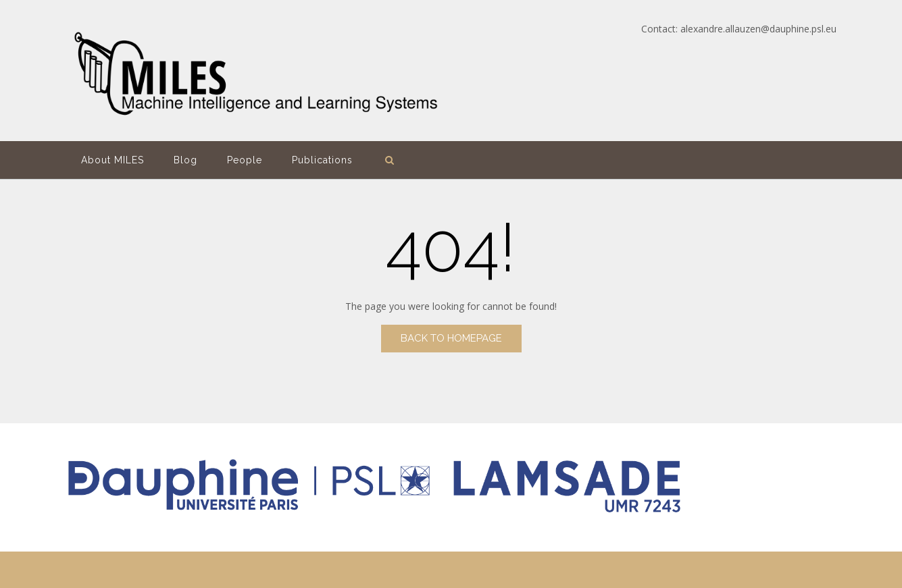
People (245, 160)
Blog (185, 160)
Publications (322, 160)
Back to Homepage (451, 338)
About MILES (112, 160)
